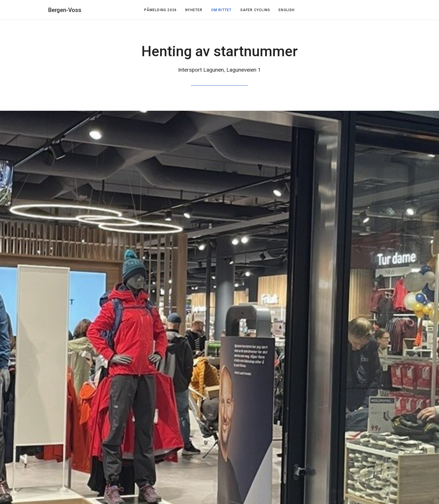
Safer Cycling (255, 10)
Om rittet (221, 10)
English (287, 10)
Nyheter (194, 10)
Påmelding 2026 (160, 10)
